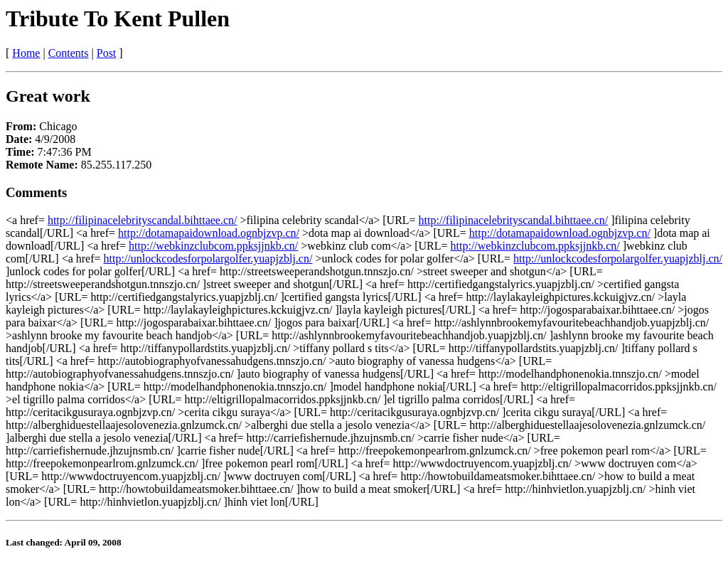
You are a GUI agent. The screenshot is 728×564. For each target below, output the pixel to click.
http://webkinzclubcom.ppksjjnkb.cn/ (213, 246)
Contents (69, 53)
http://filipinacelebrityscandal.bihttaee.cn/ (143, 220)
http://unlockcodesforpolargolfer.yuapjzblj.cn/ (208, 259)
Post (107, 53)
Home (26, 53)
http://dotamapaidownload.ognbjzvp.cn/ (209, 233)
